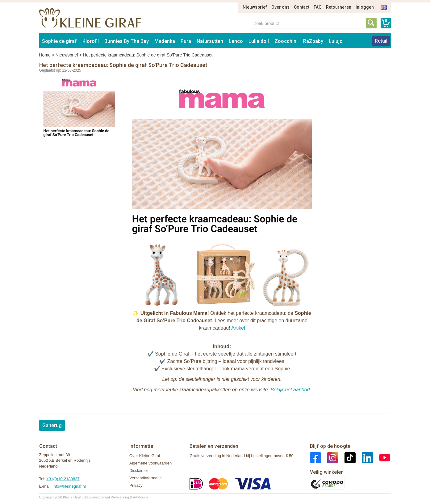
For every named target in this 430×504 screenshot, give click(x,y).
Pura (186, 41)
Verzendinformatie (146, 478)
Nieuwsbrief (255, 7)
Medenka (165, 41)
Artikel (238, 328)
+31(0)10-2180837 (63, 479)
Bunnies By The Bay (127, 41)
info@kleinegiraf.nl (69, 486)
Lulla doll (259, 41)
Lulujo (336, 41)
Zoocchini (286, 41)
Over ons (280, 7)
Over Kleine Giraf (145, 456)
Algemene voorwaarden (150, 463)
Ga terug (52, 425)
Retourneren (339, 7)
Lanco (236, 41)
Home (45, 55)
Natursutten (210, 41)
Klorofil (91, 41)
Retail (381, 41)
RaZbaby (313, 41)
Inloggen (365, 7)
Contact (302, 7)
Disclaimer (139, 471)
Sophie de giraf (59, 41)
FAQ (318, 7)
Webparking (120, 497)
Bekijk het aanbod (290, 390)
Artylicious (140, 497)
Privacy (136, 485)
